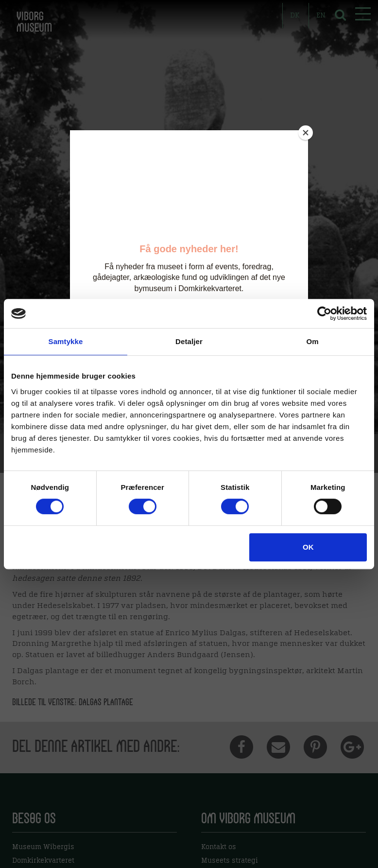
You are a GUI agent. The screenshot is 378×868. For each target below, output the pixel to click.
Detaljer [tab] (189, 341)
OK (308, 547)
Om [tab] (312, 341)
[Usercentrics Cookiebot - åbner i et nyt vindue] (324, 313)
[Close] (306, 133)
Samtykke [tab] (66, 341)
